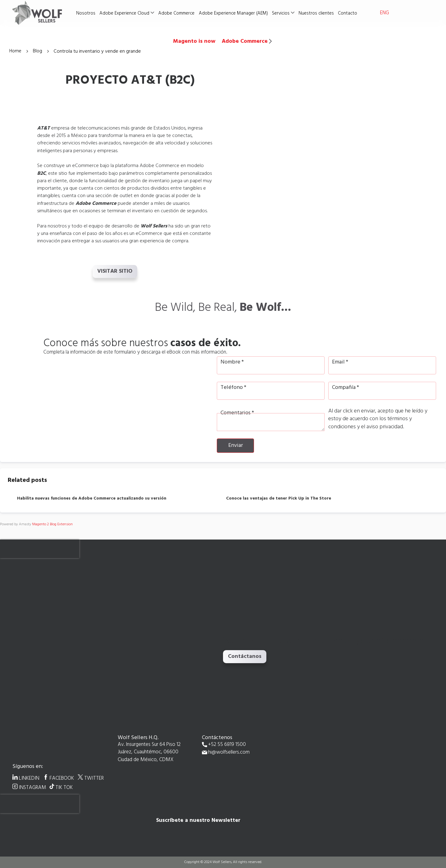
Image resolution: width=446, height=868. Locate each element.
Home (16, 51)
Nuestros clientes (317, 13)
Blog (39, 51)
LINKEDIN (29, 778)
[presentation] (40, 549)
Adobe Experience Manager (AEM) (235, 13)
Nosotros (88, 13)
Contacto (348, 13)
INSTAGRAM (33, 787)
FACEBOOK (62, 778)
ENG (384, 13)
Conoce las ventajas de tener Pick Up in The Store (279, 499)
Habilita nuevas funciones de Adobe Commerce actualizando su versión (92, 499)
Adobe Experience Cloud (126, 13)
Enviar (236, 445)
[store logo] (43, 13)
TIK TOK (64, 787)
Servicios (282, 13)
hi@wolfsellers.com (229, 753)
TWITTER (94, 778)
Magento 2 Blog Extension (52, 524)
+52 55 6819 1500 (227, 745)
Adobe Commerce (178, 13)
